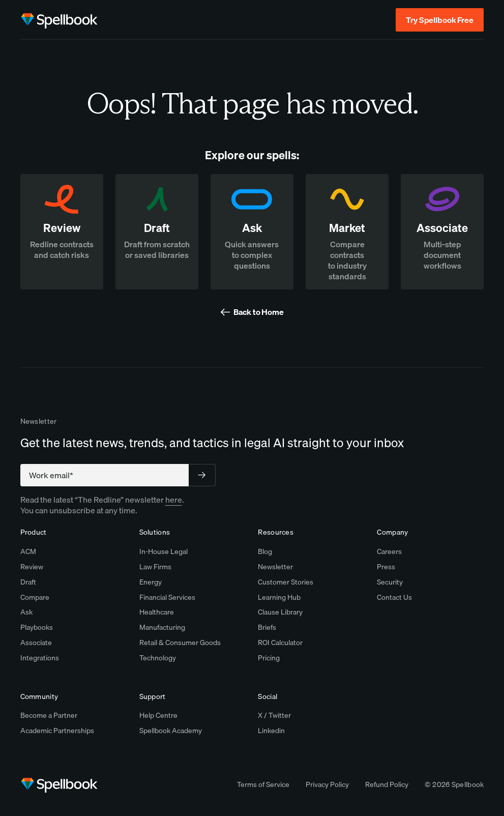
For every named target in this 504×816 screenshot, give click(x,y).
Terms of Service (263, 784)
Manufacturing (162, 627)
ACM (28, 551)
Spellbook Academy (171, 731)
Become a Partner (49, 715)
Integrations (40, 658)
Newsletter (275, 567)
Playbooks (37, 627)
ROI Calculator (280, 643)
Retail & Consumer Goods (180, 643)
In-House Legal (164, 551)
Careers (389, 551)
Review (32, 567)
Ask (26, 612)
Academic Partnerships (57, 731)
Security (390, 582)
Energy (151, 582)
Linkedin (271, 731)
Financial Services (167, 597)
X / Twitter (274, 715)
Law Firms (155, 567)
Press (386, 567)
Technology (158, 658)
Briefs (267, 627)
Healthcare (157, 612)
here (174, 500)
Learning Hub (279, 597)
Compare (35, 597)
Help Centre (158, 715)
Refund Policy (387, 784)
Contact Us (394, 597)
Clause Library (280, 612)
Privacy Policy (327, 784)
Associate (36, 643)
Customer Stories (286, 582)
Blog (265, 551)
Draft (28, 582)
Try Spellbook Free (439, 20)
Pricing (269, 658)
